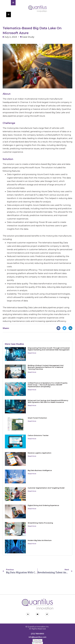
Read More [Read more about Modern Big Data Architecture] (32, 544)
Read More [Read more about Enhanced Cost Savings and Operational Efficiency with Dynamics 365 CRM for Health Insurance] (32, 405)
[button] (58, 328)
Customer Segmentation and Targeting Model (46, 488)
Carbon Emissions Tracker (38, 435)
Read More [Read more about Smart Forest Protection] (32, 421)
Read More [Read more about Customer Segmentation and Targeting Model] (32, 491)
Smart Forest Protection (37, 418)
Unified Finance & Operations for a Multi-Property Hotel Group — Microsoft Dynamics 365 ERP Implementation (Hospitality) (48, 385)
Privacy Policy (37, 640)
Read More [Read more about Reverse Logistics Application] (32, 456)
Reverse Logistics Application (40, 453)
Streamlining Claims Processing (40, 523)
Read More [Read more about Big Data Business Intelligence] (32, 474)
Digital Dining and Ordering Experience (43, 505)
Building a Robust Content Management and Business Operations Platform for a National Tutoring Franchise (46, 367)
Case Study (28, 37)
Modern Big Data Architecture (40, 540)
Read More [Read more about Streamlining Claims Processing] (32, 526)
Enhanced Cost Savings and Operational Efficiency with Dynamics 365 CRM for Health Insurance (48, 401)
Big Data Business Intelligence (40, 470)
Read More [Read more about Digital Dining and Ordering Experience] (32, 509)
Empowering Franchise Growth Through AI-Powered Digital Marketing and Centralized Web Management (49, 349)
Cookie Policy (38, 643)
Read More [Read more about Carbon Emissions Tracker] (32, 439)
